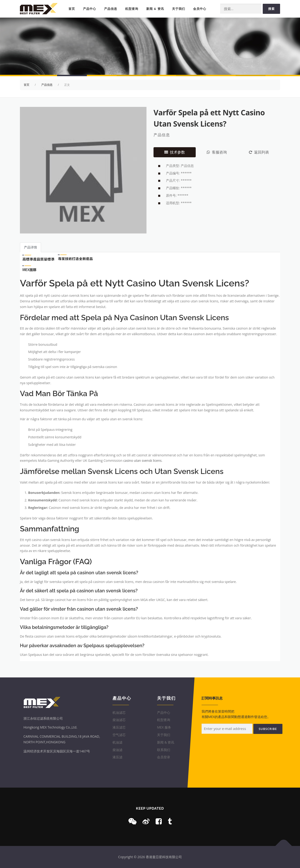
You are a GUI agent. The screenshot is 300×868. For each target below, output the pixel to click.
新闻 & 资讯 (155, 9)
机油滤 (117, 742)
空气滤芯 (119, 735)
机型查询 (132, 9)
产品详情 (30, 247)
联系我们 (164, 750)
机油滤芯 (119, 712)
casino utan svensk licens (142, 460)
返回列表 (259, 152)
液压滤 (117, 757)
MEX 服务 (164, 727)
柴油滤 (117, 750)
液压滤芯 (119, 727)
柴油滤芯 (119, 720)
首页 (72, 9)
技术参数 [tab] (175, 152)
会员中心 (200, 9)
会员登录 (164, 757)
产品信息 (111, 9)
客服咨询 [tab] (217, 152)
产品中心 (90, 9)
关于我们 (179, 9)
